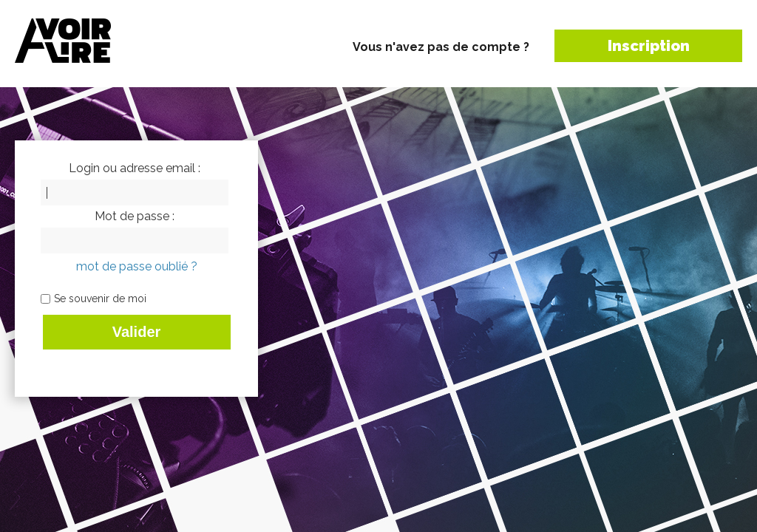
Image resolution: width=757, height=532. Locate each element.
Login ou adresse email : (135, 168)
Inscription (649, 46)
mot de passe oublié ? (137, 266)
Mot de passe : (135, 216)
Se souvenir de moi (100, 299)
